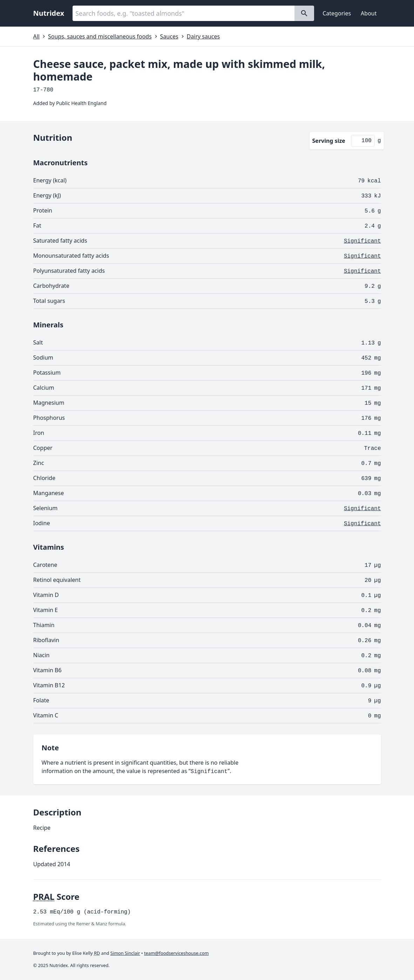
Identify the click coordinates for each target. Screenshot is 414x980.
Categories (337, 13)
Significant (362, 241)
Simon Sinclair (125, 953)
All (36, 36)
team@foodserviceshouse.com (176, 953)
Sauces (169, 36)
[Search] (304, 13)
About (369, 13)
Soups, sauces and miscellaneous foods (100, 36)
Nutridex (49, 13)
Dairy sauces (203, 36)
